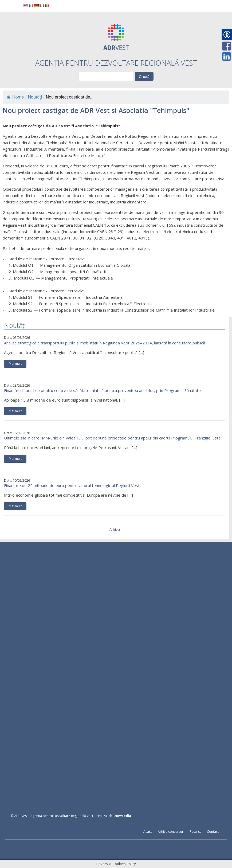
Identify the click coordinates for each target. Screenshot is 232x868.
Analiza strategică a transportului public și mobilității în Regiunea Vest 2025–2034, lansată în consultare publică (105, 343)
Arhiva (115, 529)
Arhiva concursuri (171, 832)
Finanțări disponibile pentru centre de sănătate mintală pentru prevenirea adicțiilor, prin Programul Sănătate (102, 390)
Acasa (148, 832)
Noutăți (35, 97)
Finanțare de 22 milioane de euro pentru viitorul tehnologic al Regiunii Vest (72, 485)
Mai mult (15, 364)
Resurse (196, 832)
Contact (213, 832)
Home (15, 97)
